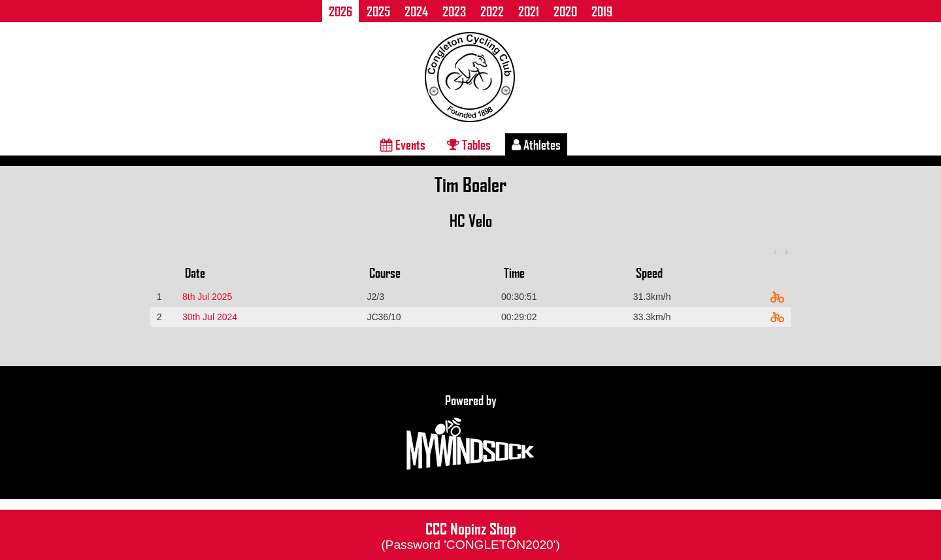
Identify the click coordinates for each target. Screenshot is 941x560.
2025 (378, 11)
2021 (529, 11)
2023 (454, 11)
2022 (492, 11)
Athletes (536, 144)
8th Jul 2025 (207, 297)
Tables (469, 144)
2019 (602, 11)
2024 (416, 11)
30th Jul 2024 (210, 317)
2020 (565, 11)
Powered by (470, 433)
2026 (340, 11)
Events (403, 144)
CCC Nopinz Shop (470, 535)
